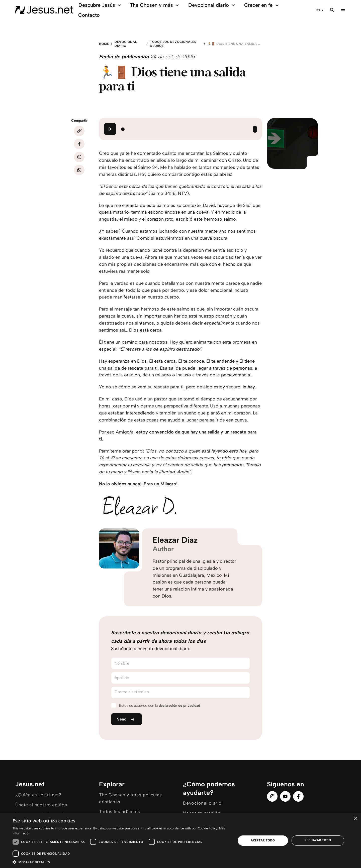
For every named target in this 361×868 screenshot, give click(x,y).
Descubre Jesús (100, 5)
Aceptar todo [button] (263, 840)
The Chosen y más (155, 5)
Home (104, 44)
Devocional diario (212, 5)
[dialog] (180, 841)
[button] (121, 862)
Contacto (89, 15)
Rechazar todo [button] (318, 840)
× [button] (355, 819)
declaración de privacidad (179, 706)
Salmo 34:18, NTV (169, 193)
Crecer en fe (262, 5)
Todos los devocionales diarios (173, 44)
